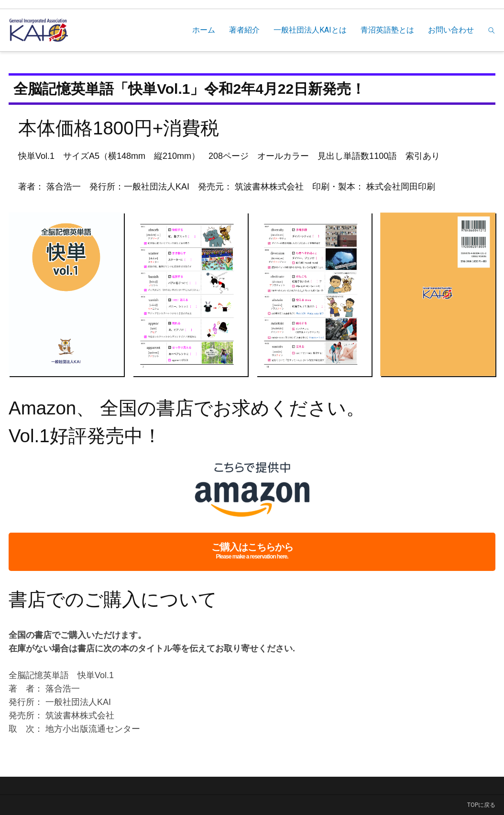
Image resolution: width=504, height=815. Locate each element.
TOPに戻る (481, 805)
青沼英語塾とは (387, 30)
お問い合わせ (451, 30)
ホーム (204, 30)
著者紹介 (244, 30)
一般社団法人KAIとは (310, 30)
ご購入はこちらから (252, 552)
